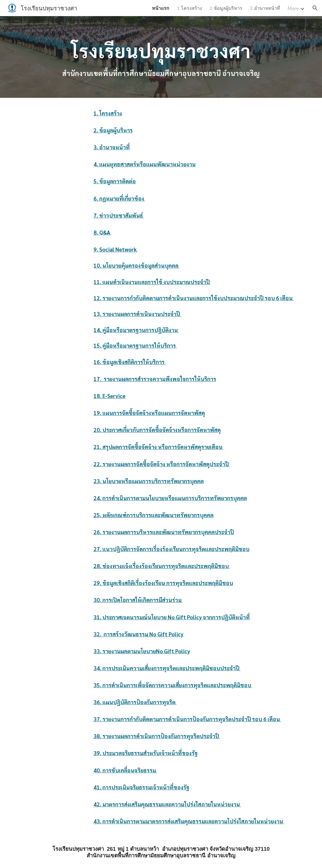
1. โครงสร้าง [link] (189, 8)
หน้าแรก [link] (161, 8)
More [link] (293, 8)
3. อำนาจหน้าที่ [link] (265, 8)
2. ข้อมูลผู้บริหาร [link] (226, 8)
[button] (315, 8)
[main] (161, 49)
